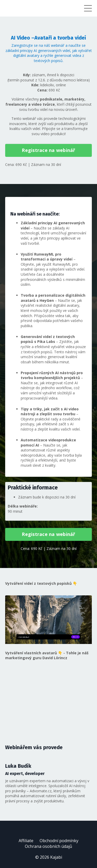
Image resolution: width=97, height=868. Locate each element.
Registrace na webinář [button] (48, 150)
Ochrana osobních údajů (48, 846)
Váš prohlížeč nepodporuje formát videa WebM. (48, 620)
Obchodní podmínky (59, 841)
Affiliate (26, 841)
